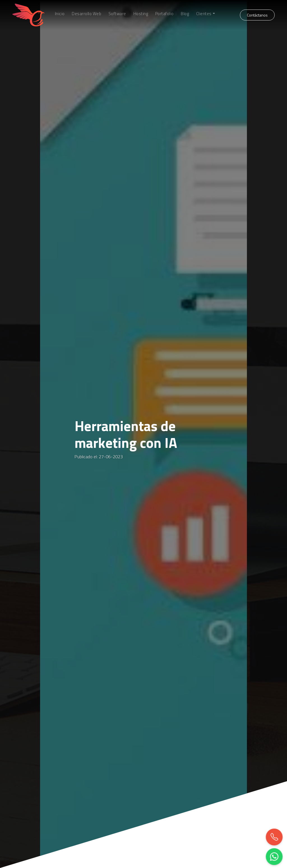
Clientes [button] (204, 14)
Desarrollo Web (86, 14)
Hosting (141, 14)
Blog (185, 14)
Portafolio (165, 14)
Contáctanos (257, 15)
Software (117, 14)
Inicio (60, 14)
